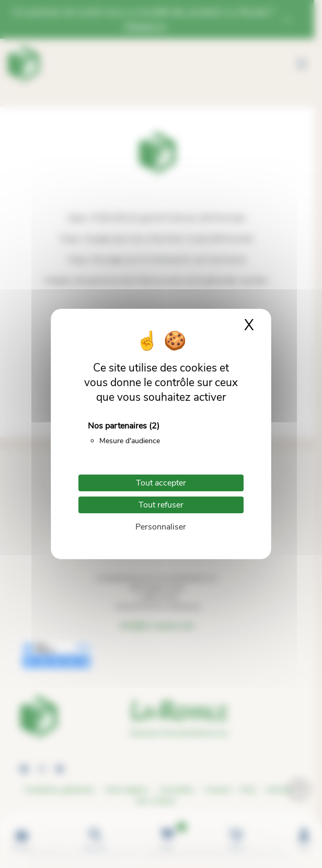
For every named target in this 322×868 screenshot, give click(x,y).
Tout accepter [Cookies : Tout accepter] (161, 483)
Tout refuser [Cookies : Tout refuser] (161, 505)
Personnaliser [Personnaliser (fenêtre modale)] (161, 527)
